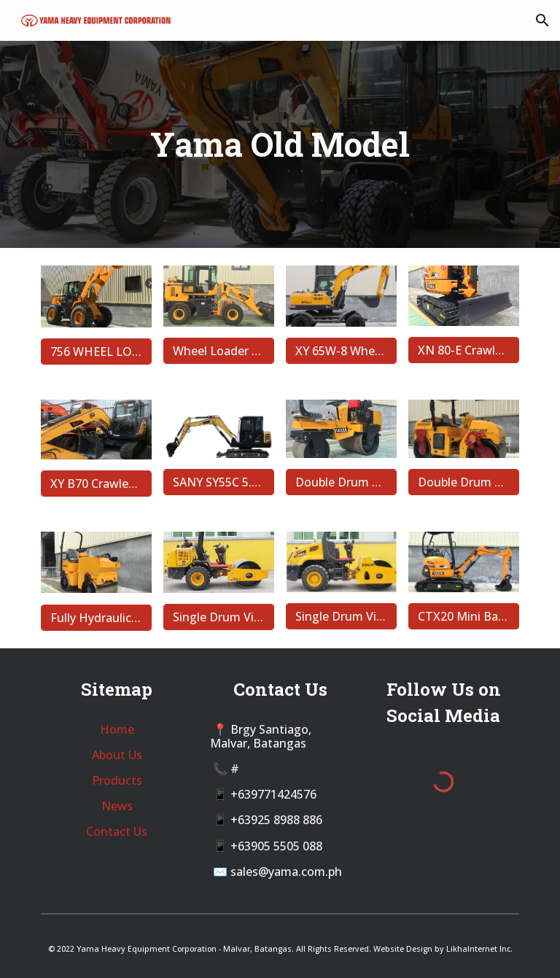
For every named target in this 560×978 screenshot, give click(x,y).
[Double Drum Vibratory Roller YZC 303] (463, 482)
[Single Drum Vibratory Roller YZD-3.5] (218, 617)
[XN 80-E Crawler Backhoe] (463, 350)
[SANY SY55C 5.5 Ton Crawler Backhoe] (218, 482)
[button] (542, 20)
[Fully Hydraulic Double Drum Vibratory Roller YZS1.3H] (96, 618)
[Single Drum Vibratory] (341, 616)
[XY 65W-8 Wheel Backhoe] (341, 351)
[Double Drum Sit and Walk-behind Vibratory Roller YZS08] (341, 482)
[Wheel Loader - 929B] (218, 351)
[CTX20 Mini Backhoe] (463, 616)
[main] (280, 145)
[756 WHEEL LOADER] (96, 352)
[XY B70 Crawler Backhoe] (96, 484)
